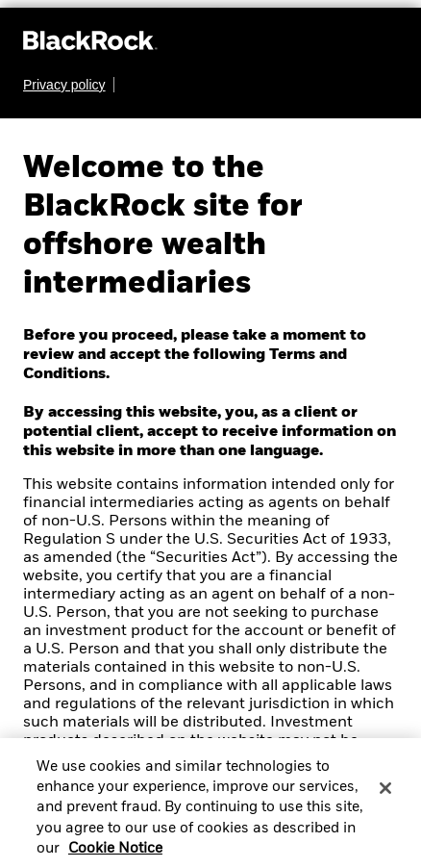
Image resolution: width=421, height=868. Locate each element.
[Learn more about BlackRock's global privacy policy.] (69, 85)
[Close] (385, 795)
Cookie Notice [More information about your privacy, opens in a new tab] (115, 855)
